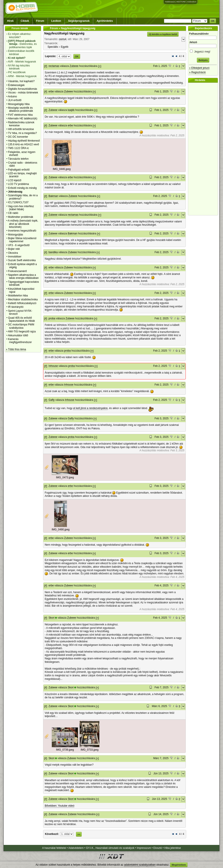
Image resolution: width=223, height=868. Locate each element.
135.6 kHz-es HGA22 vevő (24, 144)
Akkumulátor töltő (18, 335)
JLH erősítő (15, 100)
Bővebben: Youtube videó (59, 806)
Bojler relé (14, 249)
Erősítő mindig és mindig (22, 188)
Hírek (10, 21)
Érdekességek (16, 85)
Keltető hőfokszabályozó (22, 303)
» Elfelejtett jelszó (199, 68)
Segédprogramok (79, 21)
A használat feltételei (54, 848)
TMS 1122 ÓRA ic (19, 148)
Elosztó (158, 848)
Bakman (53, 196)
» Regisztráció (197, 72)
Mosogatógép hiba (19, 104)
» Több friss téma (16, 349)
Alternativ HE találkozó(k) (23, 118)
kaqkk (71, 110)
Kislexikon (192, 2)
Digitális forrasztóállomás (23, 89)
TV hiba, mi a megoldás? (23, 133)
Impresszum (144, 848)
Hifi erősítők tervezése (21, 129)
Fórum (40, 21)
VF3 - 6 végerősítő (19, 245)
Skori (52, 618)
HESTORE (181, 2)
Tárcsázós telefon (18, 159)
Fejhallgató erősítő (19, 170)
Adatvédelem (76, 848)
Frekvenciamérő (17, 271)
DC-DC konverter (18, 137)
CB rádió (13, 213)
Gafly (52, 400)
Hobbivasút (170, 2)
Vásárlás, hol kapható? (21, 81)
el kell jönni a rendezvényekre (90, 408)
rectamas (54, 66)
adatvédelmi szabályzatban (140, 865)
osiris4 (63, 39)
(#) (46, 66)
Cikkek (25, 21)
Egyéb (65, 47)
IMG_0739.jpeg (65, 750)
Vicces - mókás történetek (23, 93)
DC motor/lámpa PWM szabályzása (21, 326)
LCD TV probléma (19, 184)
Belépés (203, 60)
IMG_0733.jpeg (90, 750)
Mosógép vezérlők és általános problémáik (21, 109)
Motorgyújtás (16, 235)
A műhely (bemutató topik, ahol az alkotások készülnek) (23, 224)
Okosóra (13, 253)
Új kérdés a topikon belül (163, 34)
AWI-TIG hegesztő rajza (22, 332)
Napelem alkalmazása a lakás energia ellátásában (23, 276)
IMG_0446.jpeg (62, 169)
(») (100, 66)
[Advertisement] (204, 149)
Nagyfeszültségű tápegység (64, 33)
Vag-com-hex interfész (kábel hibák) (21, 208)
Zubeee (74, 66)
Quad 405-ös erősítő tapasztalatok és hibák (21, 319)
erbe (51, 91)
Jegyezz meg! (203, 51)
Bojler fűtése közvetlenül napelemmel (22, 240)
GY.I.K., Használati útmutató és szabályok (110, 848)
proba (52, 318)
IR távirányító (16, 307)
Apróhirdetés (105, 21)
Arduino (12, 96)
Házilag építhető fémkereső (24, 141)
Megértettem (179, 865)
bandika (53, 252)
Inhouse (53, 366)
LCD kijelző (15, 180)
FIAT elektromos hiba (20, 115)
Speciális (53, 47)
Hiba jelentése (173, 848)
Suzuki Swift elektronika (22, 260)
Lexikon (56, 21)
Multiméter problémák (21, 217)
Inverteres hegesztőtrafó (22, 231)
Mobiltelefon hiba (18, 296)
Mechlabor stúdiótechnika (23, 299)
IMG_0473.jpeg (65, 477)
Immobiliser (15, 257)
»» (79, 834)
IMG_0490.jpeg (61, 530)
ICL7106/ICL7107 (18, 202)
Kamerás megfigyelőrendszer (20, 341)
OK (213, 21)
